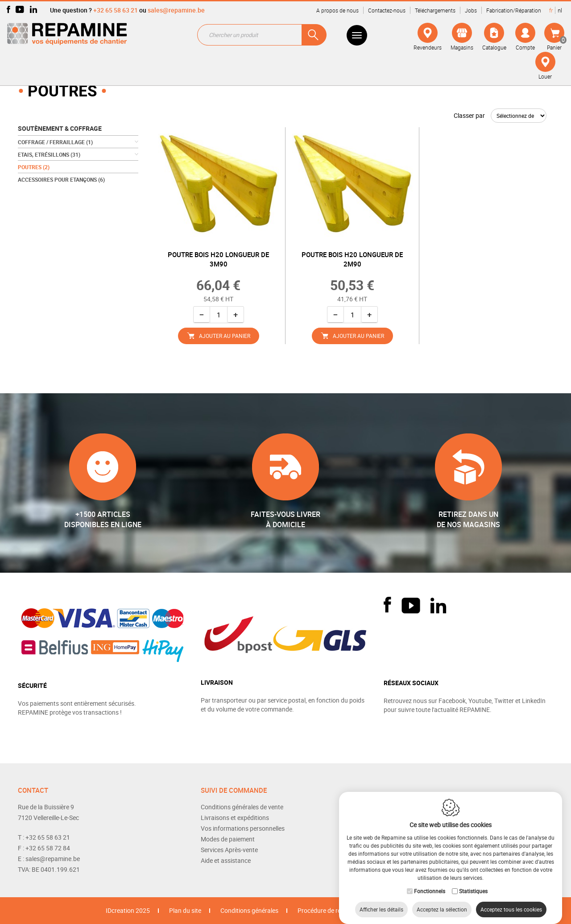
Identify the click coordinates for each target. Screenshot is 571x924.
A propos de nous (337, 10)
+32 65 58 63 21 (116, 10)
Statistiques (473, 882)
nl (560, 10)
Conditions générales (249, 910)
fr (551, 10)
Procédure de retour (325, 910)
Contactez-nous (387, 10)
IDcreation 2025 (128, 910)
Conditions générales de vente (242, 807)
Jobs (471, 10)
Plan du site (185, 910)
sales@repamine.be (176, 10)
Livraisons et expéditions (235, 818)
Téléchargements (435, 10)
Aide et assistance (226, 860)
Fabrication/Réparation (514, 10)
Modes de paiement (228, 839)
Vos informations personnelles (243, 828)
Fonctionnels (430, 882)
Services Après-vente (229, 850)
